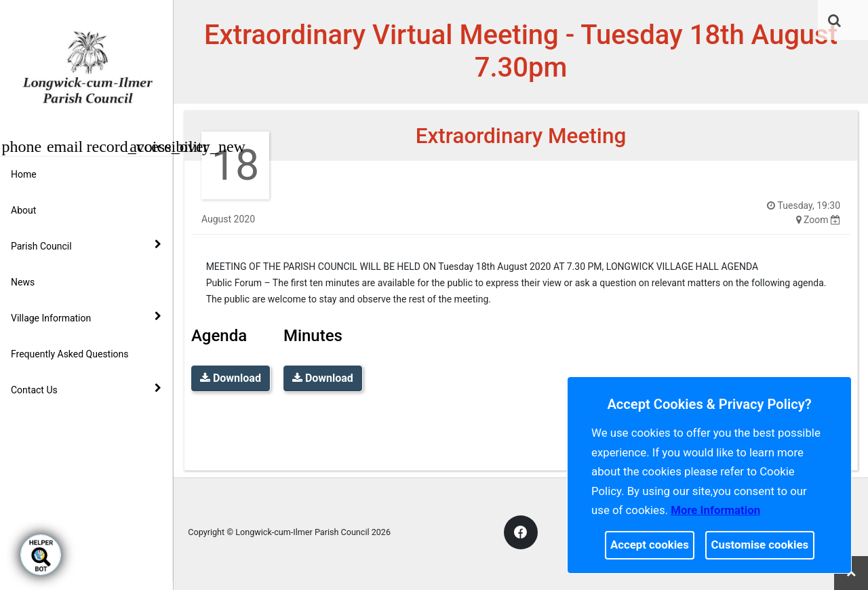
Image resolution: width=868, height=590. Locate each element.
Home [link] (24, 174)
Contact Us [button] (86, 389)
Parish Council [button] (86, 245)
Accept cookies (650, 545)
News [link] (23, 282)
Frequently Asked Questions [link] (70, 354)
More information (715, 510)
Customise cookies (760, 545)
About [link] (23, 210)
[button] (846, 22)
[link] (845, 20)
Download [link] (231, 378)
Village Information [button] (86, 317)
